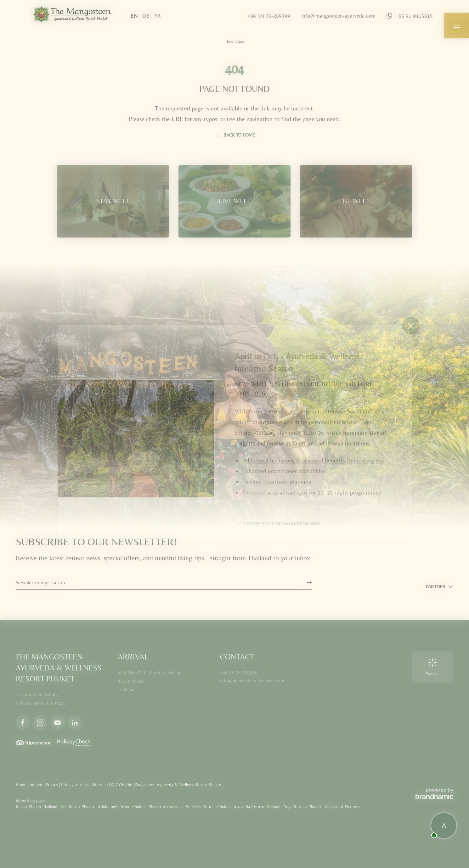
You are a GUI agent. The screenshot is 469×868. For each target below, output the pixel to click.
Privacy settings (75, 785)
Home (230, 42)
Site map (100, 785)
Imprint (37, 785)
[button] (456, 25)
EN (134, 16)
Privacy (52, 785)
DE (146, 16)
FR (157, 16)
